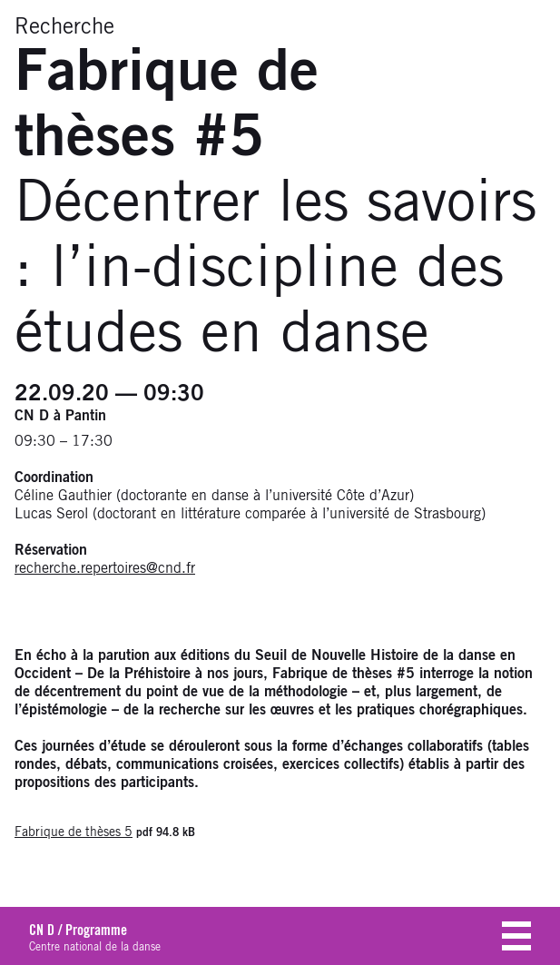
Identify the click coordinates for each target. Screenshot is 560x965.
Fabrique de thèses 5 (74, 832)
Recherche (64, 27)
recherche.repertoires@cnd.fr (105, 568)
